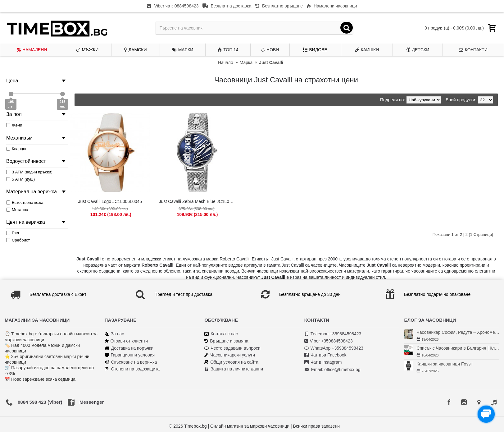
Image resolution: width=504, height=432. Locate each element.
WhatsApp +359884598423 (334, 348)
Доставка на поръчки (129, 348)
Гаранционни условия (130, 355)
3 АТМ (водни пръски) (29, 172)
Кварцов (17, 149)
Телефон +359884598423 (333, 334)
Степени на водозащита (132, 369)
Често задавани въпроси (232, 348)
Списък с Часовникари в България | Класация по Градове (458, 348)
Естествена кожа (25, 202)
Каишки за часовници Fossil (444, 364)
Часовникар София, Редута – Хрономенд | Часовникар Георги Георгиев (458, 332)
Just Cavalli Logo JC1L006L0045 (110, 201)
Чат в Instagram (323, 362)
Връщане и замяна (226, 341)
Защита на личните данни (234, 369)
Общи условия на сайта (231, 362)
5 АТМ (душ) (20, 179)
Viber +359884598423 (329, 341)
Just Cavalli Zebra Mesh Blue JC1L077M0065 (198, 201)
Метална (17, 210)
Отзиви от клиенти (126, 341)
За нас (114, 334)
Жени (14, 125)
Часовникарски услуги (230, 355)
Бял (13, 233)
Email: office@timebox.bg (332, 370)
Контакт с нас (221, 334)
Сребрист (18, 240)
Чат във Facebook (325, 355)
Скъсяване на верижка (131, 362)
